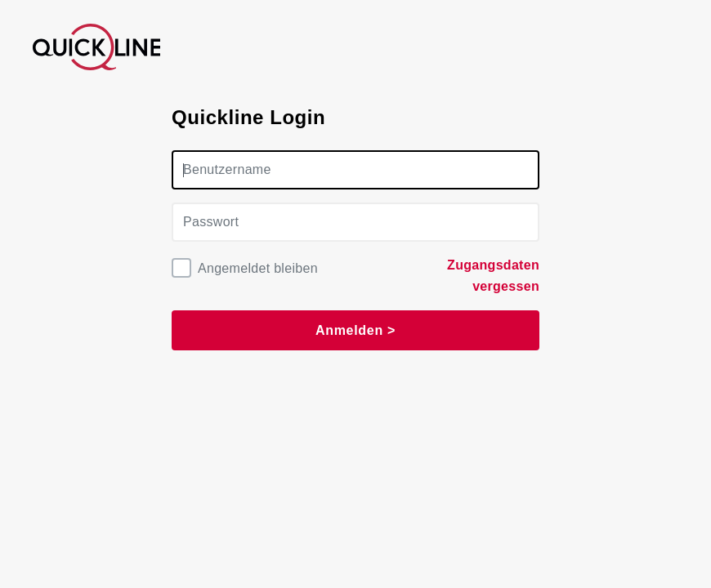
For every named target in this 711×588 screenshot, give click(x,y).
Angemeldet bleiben (258, 268)
